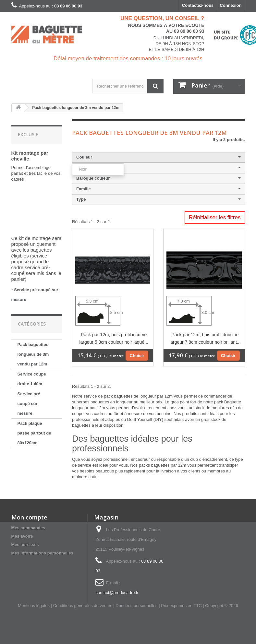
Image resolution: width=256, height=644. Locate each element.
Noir (83, 169)
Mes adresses (25, 545)
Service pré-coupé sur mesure (30, 404)
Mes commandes (28, 528)
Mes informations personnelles (42, 553)
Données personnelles (136, 606)
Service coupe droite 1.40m (32, 379)
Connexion (231, 5)
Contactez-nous (198, 5)
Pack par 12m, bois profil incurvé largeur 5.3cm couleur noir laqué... (114, 338)
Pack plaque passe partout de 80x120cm (34, 433)
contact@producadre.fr (117, 593)
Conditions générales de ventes (83, 606)
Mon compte (29, 517)
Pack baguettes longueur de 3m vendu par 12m (33, 354)
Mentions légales (34, 606)
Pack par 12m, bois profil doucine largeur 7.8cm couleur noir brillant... (205, 338)
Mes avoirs (22, 536)
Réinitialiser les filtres (215, 217)
